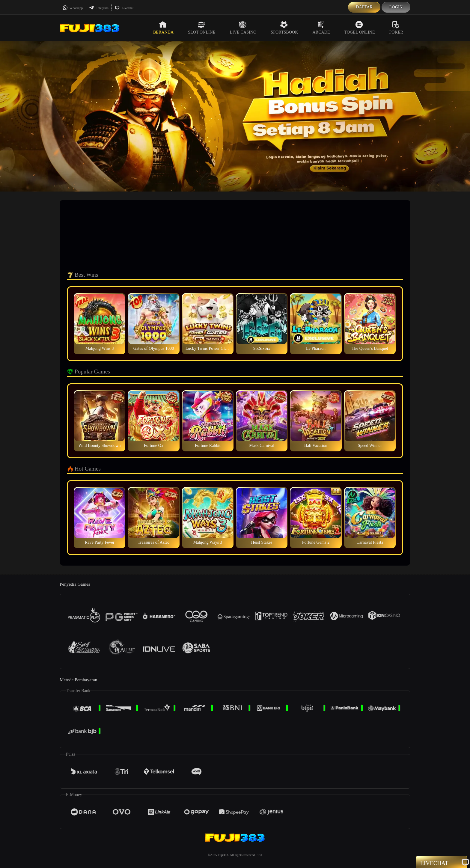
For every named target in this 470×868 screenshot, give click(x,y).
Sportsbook (284, 28)
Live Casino (243, 28)
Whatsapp (73, 8)
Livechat (124, 8)
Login (396, 7)
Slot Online (202, 28)
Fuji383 (223, 855)
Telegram (99, 8)
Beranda (163, 28)
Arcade (321, 28)
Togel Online (360, 28)
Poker (396, 28)
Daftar (364, 7)
